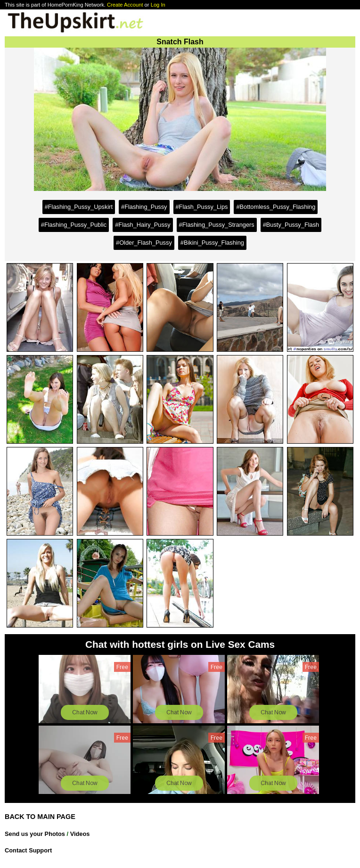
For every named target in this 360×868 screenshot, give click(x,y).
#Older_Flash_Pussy (144, 243)
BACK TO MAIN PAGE (40, 817)
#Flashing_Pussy (144, 207)
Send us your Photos (35, 834)
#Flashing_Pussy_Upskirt (79, 207)
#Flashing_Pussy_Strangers (217, 225)
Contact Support (28, 850)
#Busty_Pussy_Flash (291, 225)
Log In (158, 5)
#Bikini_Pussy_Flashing (212, 243)
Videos (80, 834)
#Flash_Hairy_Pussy (143, 225)
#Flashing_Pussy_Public (74, 225)
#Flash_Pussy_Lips (202, 207)
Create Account (125, 5)
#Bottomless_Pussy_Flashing (276, 207)
